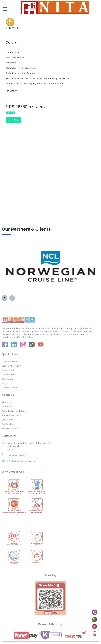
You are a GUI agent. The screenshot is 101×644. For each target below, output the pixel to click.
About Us (6, 407)
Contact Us (7, 412)
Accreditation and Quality (15, 416)
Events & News (10, 393)
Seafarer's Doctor (10, 434)
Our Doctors (8, 429)
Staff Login (7, 384)
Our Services (8, 425)
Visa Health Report (11, 371)
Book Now (13, 120)
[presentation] (5, 298)
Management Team (12, 420)
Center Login (8, 375)
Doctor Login (8, 380)
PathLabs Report (10, 367)
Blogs (5, 388)
